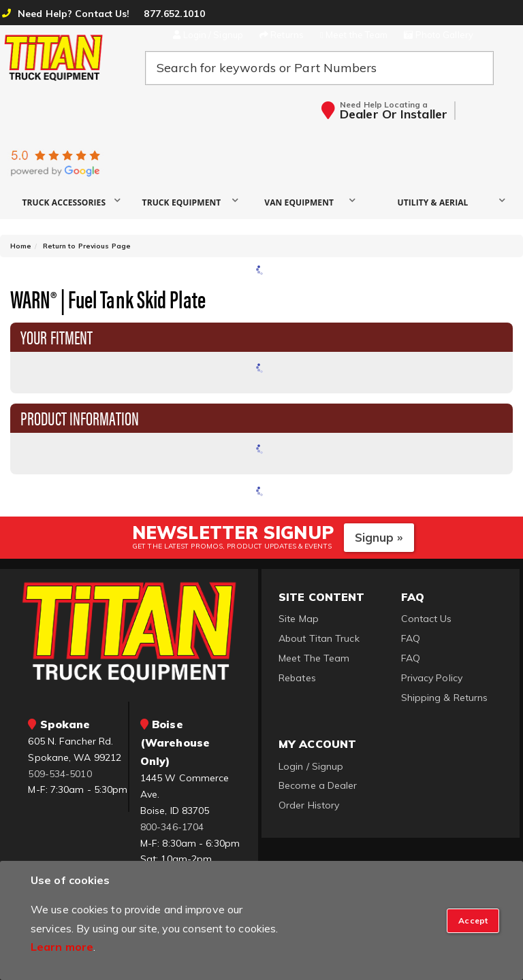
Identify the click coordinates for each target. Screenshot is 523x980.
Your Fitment (57, 336)
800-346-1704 (172, 827)
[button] (69, 202)
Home (21, 246)
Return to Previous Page (87, 246)
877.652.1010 (174, 14)
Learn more (62, 947)
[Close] (473, 921)
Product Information (80, 417)
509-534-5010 (60, 774)
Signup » (379, 537)
